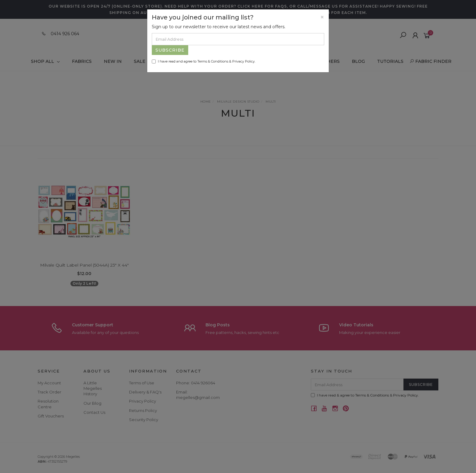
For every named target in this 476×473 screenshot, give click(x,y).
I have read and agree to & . (204, 61)
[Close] (322, 17)
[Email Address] (238, 39)
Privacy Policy (243, 61)
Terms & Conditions (213, 61)
